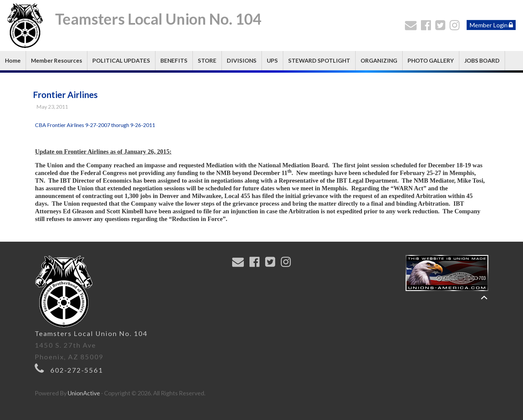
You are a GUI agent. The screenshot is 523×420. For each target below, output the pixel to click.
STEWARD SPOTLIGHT (319, 60)
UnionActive (84, 393)
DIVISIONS (242, 60)
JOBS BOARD (482, 60)
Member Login (491, 25)
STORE (207, 60)
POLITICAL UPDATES (121, 60)
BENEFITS (174, 60)
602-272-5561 (77, 370)
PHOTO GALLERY (431, 60)
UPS (272, 60)
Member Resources (57, 60)
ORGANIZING (379, 60)
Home (13, 60)
